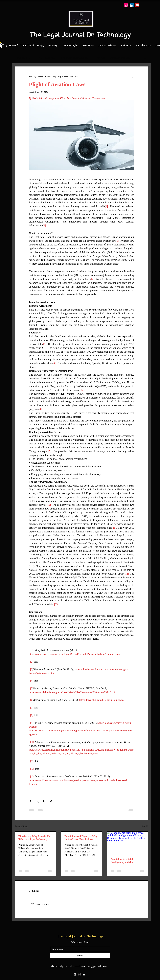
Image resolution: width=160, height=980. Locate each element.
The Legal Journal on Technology (81, 936)
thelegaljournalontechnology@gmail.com (79, 966)
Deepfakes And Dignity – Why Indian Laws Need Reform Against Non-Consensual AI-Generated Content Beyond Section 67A (81, 838)
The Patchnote (46, 58)
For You (100, 58)
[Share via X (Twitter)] (37, 801)
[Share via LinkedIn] (44, 801)
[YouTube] (137, 5)
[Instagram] (126, 5)
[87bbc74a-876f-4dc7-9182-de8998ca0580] (79, 974)
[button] (145, 58)
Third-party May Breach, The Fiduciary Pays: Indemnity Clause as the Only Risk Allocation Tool (35, 838)
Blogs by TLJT (23, 58)
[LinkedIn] (132, 5)
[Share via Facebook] (30, 801)
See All (145, 826)
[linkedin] (84, 974)
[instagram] (75, 974)
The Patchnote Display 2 (76, 58)
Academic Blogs (120, 58)
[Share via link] (51, 801)
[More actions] (132, 77)
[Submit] (80, 956)
